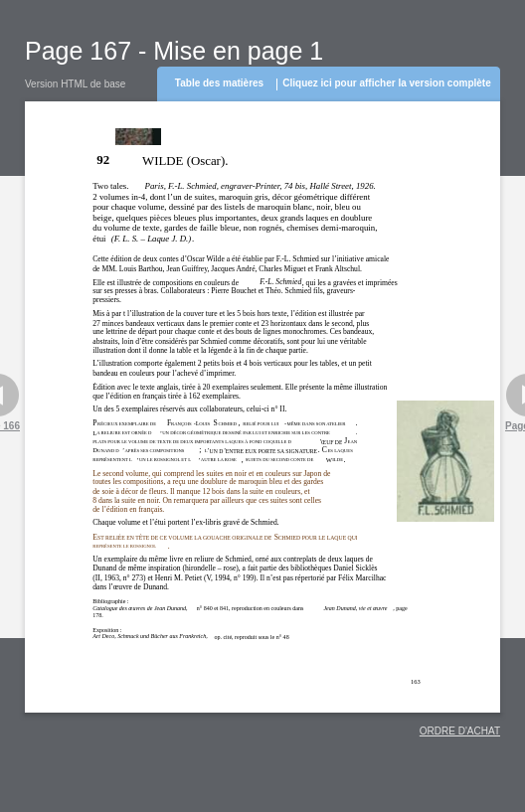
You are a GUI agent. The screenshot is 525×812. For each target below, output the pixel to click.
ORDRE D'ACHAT (460, 731)
